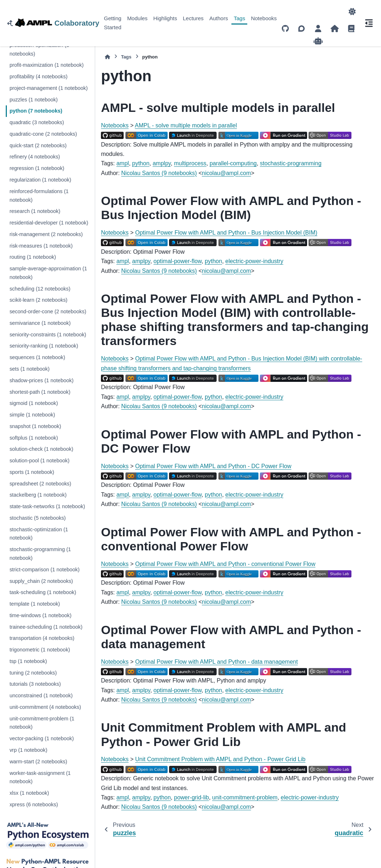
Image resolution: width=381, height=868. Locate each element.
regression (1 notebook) (37, 168)
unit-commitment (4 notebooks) (45, 707)
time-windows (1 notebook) (40, 615)
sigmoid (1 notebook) (34, 403)
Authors (219, 18)
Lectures (193, 18)
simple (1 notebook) (32, 415)
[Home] (107, 57)
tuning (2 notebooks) (33, 673)
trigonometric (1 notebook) (40, 650)
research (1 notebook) (35, 211)
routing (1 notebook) (33, 257)
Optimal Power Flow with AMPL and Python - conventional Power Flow (225, 564)
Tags (239, 18)
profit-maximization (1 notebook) (46, 65)
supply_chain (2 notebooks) (41, 581)
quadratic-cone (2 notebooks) (43, 134)
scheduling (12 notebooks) (40, 289)
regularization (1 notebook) (40, 180)
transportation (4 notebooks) (42, 638)
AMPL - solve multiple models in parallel (186, 125)
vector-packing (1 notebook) (41, 738)
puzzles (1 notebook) (34, 100)
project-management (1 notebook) (48, 88)
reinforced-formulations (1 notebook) (39, 196)
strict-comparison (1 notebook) (44, 570)
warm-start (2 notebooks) (38, 762)
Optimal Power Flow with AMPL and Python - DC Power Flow (213, 466)
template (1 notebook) (35, 604)
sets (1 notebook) (29, 369)
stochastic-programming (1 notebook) (40, 554)
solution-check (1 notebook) (41, 449)
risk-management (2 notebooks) (46, 234)
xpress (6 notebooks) (34, 804)
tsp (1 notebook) (28, 661)
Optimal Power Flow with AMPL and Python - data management (216, 662)
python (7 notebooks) (36, 111)
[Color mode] (352, 12)
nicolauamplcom (226, 173)
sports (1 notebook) (32, 472)
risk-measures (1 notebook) (41, 246)
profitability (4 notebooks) (38, 77)
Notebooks (264, 18)
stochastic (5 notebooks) (37, 518)
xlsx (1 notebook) (29, 793)
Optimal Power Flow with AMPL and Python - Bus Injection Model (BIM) (226, 233)
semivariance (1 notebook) (40, 323)
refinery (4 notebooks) (35, 157)
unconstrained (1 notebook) (41, 695)
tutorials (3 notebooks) (35, 684)
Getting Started (112, 23)
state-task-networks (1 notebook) (47, 506)
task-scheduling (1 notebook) (43, 592)
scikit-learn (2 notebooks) (38, 300)
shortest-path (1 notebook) (40, 392)
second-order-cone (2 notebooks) (48, 311)
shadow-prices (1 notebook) (41, 380)
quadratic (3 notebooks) (37, 122)
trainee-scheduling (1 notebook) (46, 627)
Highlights (165, 18)
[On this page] (369, 23)
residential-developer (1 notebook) (49, 223)
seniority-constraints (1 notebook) (48, 335)
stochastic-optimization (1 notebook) (39, 534)
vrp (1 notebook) (28, 750)
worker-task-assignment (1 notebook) (40, 777)
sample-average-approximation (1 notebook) (48, 273)
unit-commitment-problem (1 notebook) (42, 723)
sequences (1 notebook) (37, 357)
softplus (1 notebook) (34, 438)
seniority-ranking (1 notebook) (44, 346)
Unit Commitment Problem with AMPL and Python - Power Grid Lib (220, 759)
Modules (138, 18)
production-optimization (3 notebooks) (39, 49)
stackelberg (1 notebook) (38, 495)
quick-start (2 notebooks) (38, 145)
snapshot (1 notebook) (35, 426)
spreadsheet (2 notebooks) (40, 484)
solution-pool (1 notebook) (39, 461)
